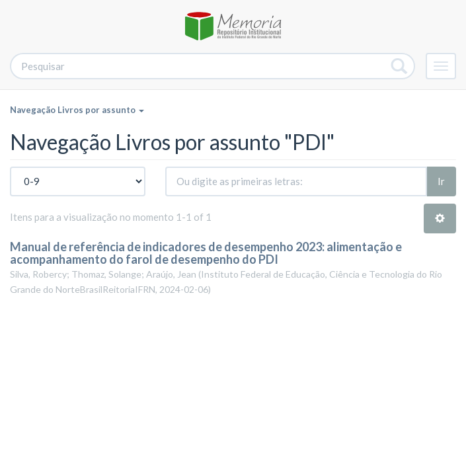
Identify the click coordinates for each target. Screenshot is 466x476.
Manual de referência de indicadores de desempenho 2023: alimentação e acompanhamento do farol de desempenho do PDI (206, 253)
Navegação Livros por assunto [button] (77, 110)
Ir (441, 181)
